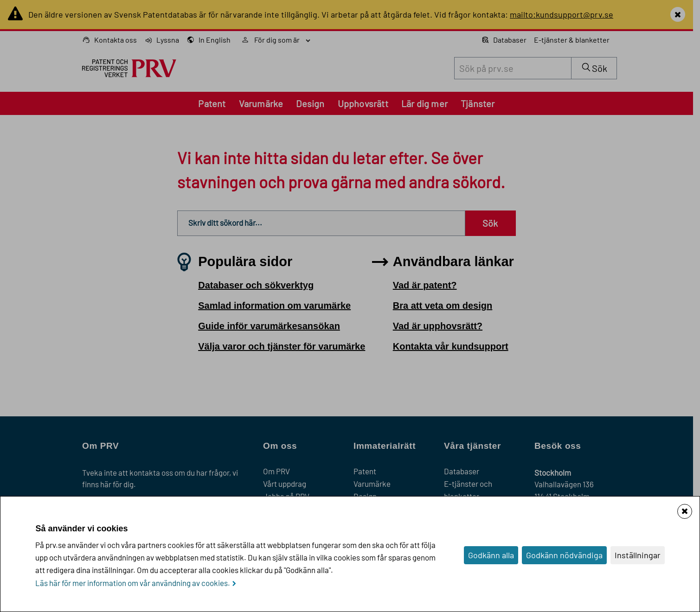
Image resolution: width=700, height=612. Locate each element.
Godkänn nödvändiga (564, 555)
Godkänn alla (491, 555)
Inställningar (638, 555)
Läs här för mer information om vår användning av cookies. (133, 583)
